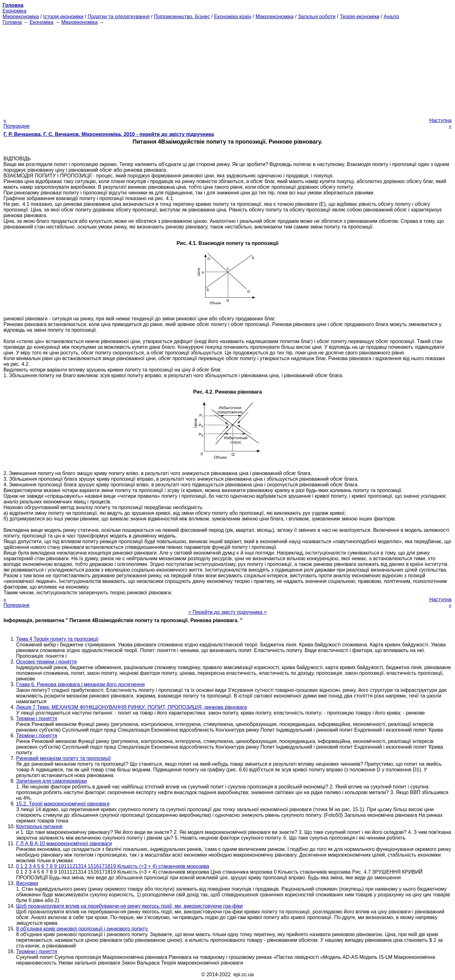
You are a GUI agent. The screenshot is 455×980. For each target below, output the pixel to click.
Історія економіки (63, 17)
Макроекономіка (275, 17)
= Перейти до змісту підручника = (228, 612)
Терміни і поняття (37, 719)
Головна (12, 22)
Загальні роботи (317, 17)
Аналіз (391, 17)
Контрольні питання (39, 826)
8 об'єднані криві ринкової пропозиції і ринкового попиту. (82, 929)
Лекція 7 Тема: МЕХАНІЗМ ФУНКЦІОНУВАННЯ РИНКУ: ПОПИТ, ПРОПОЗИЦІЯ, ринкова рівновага (131, 707)
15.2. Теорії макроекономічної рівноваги (63, 804)
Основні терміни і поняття (46, 662)
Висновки (27, 883)
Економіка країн (233, 17)
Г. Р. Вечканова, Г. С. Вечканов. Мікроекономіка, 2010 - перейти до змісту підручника (109, 134)
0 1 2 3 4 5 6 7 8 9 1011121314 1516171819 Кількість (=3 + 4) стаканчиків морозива (113, 866)
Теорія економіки (359, 17)
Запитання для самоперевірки (52, 781)
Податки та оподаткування (118, 17)
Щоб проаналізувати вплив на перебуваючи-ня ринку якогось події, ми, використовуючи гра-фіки (129, 906)
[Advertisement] (227, 69)
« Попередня (16, 123)
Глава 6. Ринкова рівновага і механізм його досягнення (80, 684)
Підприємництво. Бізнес (182, 17)
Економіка (14, 11)
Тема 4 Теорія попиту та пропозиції (57, 639)
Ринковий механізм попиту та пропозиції (64, 758)
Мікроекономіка (21, 17)
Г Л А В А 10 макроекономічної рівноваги (64, 843)
